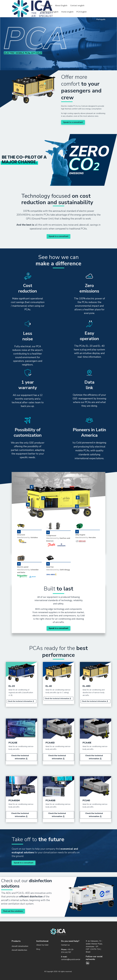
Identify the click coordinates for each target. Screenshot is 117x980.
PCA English (82, 12)
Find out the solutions (13, 911)
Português (101, 19)
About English (61, 6)
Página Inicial (46, 6)
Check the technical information (20, 701)
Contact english (77, 6)
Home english (67, 12)
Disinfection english (50, 12)
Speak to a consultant (73, 122)
